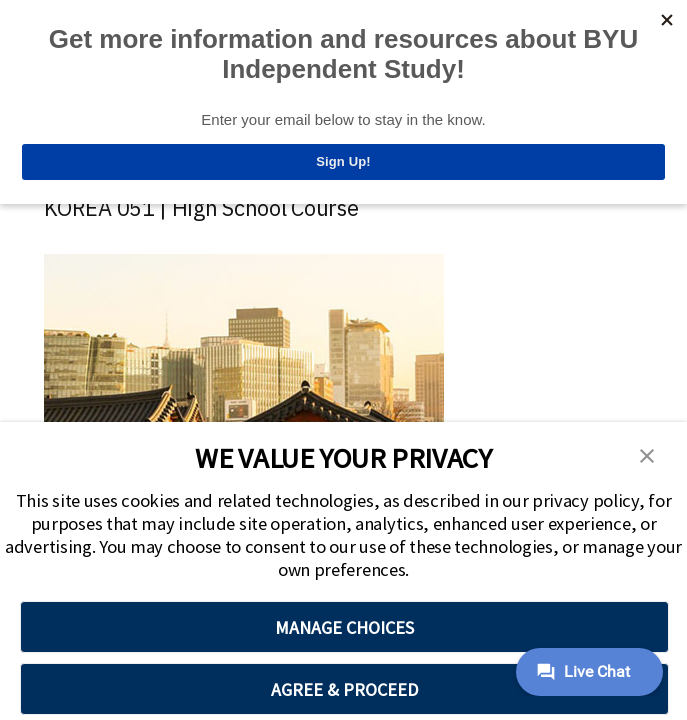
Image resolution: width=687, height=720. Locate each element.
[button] (647, 454)
